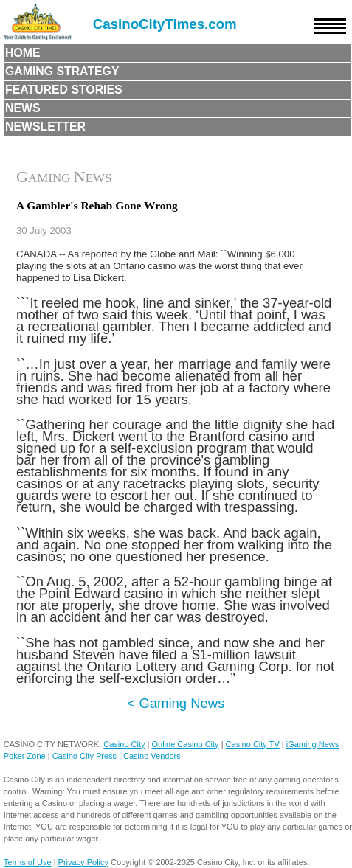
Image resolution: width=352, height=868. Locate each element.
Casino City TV (253, 744)
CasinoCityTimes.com (165, 24)
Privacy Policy (83, 862)
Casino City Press (84, 756)
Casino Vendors (152, 756)
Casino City (124, 744)
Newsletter (45, 126)
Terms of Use (28, 862)
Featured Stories (64, 90)
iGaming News (313, 744)
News (23, 108)
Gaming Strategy (62, 71)
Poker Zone (25, 756)
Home (23, 53)
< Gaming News (176, 703)
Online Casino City (186, 744)
